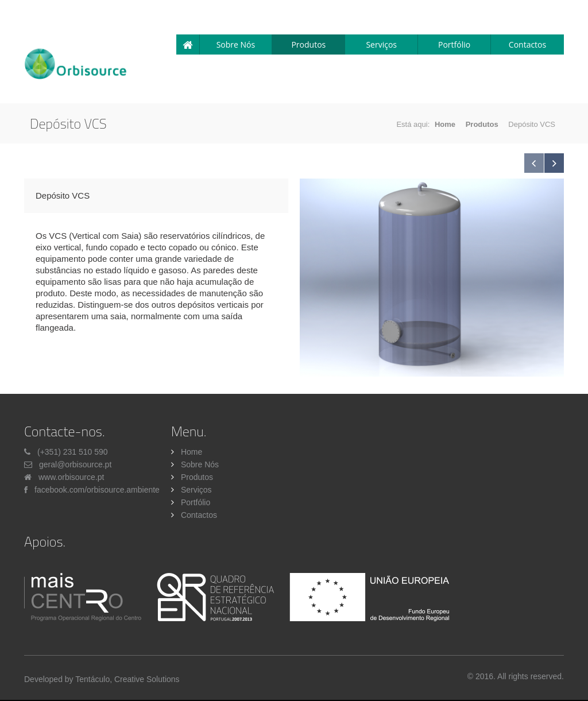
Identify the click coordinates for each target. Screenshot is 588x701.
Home (445, 124)
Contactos (527, 44)
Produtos (308, 44)
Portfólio (454, 44)
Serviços (381, 44)
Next (554, 163)
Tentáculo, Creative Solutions (127, 679)
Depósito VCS (63, 195)
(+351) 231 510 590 (73, 452)
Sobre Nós (236, 44)
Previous (534, 163)
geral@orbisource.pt (75, 464)
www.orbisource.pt (71, 477)
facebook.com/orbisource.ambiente (97, 490)
